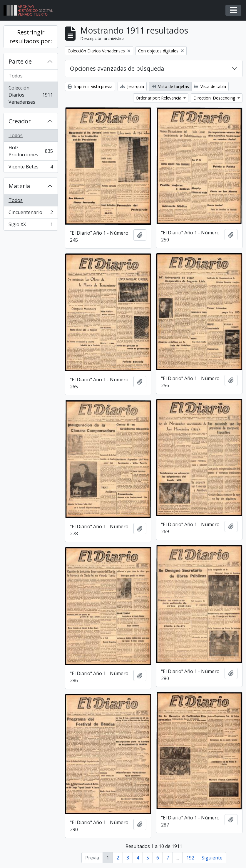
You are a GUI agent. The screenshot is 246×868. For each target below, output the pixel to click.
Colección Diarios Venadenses (31, 95)
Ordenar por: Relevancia (159, 98)
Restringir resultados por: (31, 37)
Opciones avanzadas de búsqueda (117, 68)
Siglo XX (31, 226)
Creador (20, 121)
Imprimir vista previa (90, 86)
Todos (16, 76)
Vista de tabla (210, 86)
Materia (19, 186)
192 (190, 858)
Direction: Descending (215, 98)
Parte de (20, 61)
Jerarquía (132, 86)
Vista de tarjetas (170, 86)
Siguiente (212, 858)
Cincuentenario (31, 214)
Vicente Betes (31, 168)
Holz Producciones (31, 151)
